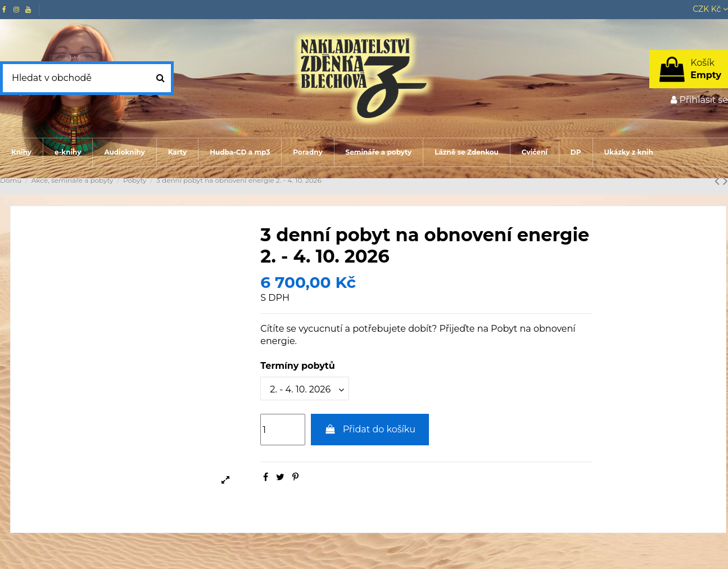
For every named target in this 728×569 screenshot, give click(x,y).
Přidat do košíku (370, 429)
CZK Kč (710, 9)
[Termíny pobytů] (305, 389)
